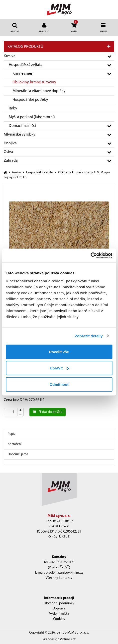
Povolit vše (59, 352)
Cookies (59, 619)
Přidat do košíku (48, 412)
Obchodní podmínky (59, 603)
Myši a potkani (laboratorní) (32, 117)
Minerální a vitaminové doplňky (39, 91)
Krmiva (10, 56)
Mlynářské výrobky (20, 135)
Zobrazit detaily (89, 336)
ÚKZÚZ (64, 537)
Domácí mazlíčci (22, 126)
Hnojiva (10, 143)
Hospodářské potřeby (30, 100)
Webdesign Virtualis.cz (59, 639)
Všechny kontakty (59, 578)
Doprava (59, 609)
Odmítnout (59, 384)
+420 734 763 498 (62, 562)
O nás (53, 537)
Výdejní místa (59, 614)
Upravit (59, 368)
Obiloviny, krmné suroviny (34, 82)
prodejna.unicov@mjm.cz (64, 573)
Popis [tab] (11, 434)
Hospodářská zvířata (26, 65)
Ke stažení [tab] (15, 444)
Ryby (13, 108)
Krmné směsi (23, 74)
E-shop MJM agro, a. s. (73, 633)
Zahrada (11, 161)
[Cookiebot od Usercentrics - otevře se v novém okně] (90, 255)
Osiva (8, 152)
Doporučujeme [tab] (18, 454)
